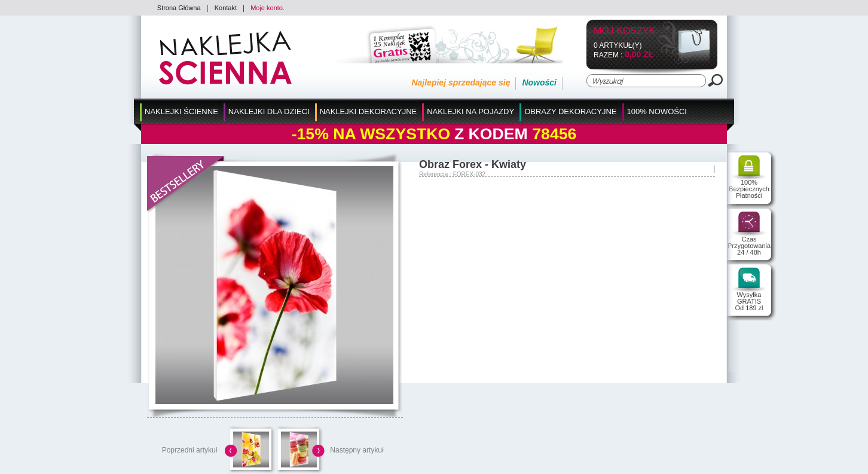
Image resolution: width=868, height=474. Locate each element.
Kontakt (226, 8)
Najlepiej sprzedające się (461, 82)
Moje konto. (268, 8)
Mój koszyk (624, 31)
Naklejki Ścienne (181, 111)
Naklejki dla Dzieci (269, 111)
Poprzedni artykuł (190, 450)
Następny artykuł (357, 450)
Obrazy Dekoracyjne (570, 111)
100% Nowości (657, 111)
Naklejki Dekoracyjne (369, 111)
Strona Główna (179, 8)
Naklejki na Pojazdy (470, 111)
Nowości (539, 82)
